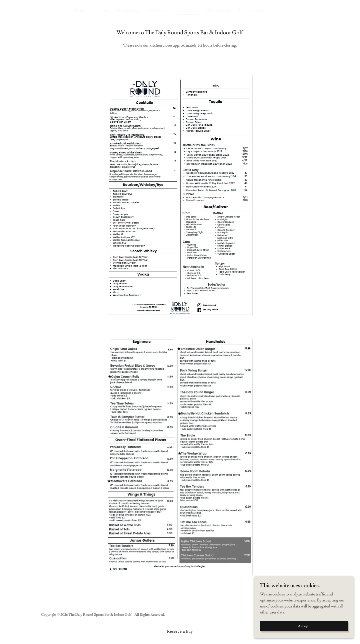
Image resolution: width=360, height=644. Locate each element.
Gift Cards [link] (159, 10)
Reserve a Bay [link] (251, 10)
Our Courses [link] (218, 10)
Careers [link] (279, 10)
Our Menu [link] (187, 10)
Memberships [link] (128, 10)
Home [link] (80, 10)
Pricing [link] (100, 10)
